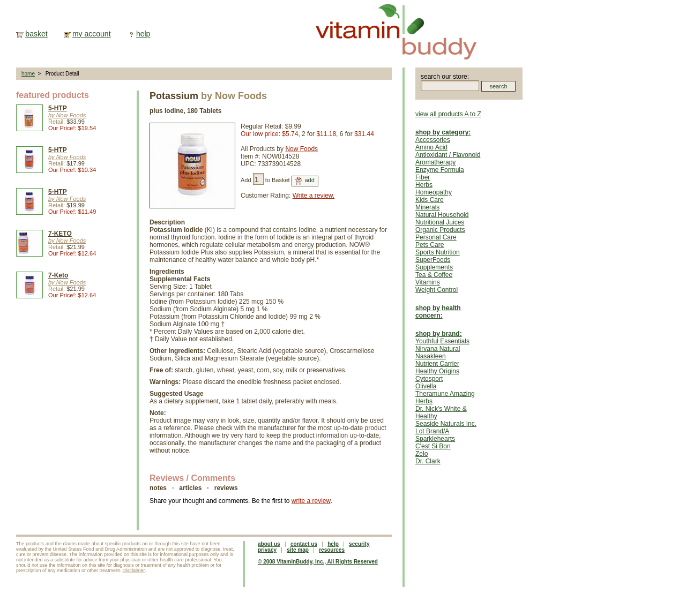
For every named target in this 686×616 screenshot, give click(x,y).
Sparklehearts (435, 439)
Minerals (427, 207)
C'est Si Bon (433, 446)
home (28, 74)
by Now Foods (67, 115)
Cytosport (429, 379)
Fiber (423, 177)
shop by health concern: (438, 312)
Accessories (433, 140)
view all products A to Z (448, 114)
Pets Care (430, 245)
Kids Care (430, 200)
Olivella (426, 386)
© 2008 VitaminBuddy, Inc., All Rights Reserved (318, 562)
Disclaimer (134, 570)
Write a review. (314, 196)
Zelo (422, 454)
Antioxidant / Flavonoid (448, 155)
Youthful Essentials (442, 341)
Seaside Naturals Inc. (446, 424)
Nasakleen (431, 356)
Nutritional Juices (440, 222)
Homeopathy (434, 192)
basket (36, 34)
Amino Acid (431, 147)
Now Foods (301, 149)
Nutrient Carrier (437, 364)
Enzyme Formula (440, 170)
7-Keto (58, 275)
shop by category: (443, 132)
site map (298, 550)
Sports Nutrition (438, 252)
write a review (311, 501)
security (359, 544)
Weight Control (437, 290)
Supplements (434, 267)
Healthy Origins (437, 371)
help (143, 34)
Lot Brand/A (432, 431)
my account (92, 34)
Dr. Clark (428, 461)
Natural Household (442, 215)
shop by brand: (439, 334)
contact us (304, 544)
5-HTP (58, 108)
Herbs (424, 185)
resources (332, 550)
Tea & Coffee (434, 275)
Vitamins (428, 282)
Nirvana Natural (438, 349)
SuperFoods (433, 260)
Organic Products (440, 230)
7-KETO (60, 234)
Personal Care (436, 237)
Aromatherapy (435, 162)
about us (269, 544)
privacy (267, 550)
